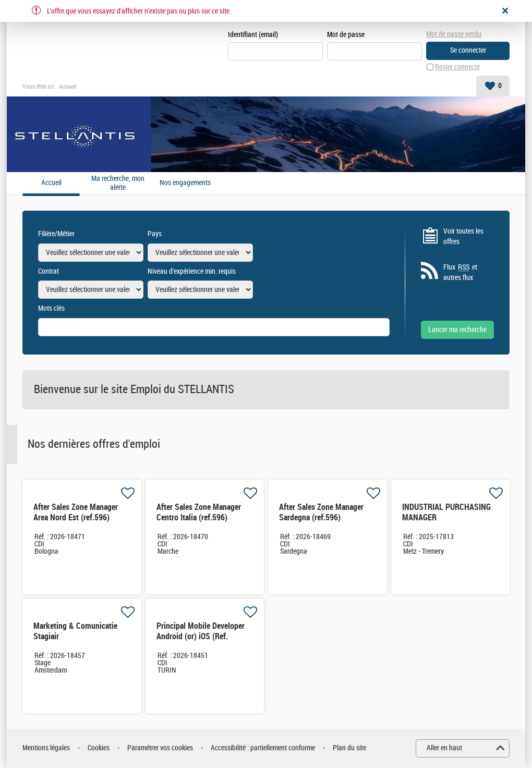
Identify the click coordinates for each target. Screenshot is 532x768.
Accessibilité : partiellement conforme (263, 748)
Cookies (99, 748)
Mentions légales (46, 748)
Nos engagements (185, 183)
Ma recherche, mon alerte (118, 183)
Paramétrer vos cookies (160, 748)
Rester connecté (457, 67)
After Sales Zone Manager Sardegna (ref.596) (321, 512)
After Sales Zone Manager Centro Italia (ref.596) (199, 512)
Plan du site (349, 748)
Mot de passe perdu (454, 34)
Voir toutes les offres (463, 236)
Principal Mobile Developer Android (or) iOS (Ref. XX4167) (201, 636)
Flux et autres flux (460, 272)
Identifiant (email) (253, 35)
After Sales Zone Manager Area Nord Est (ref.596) (76, 512)
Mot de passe (346, 35)
